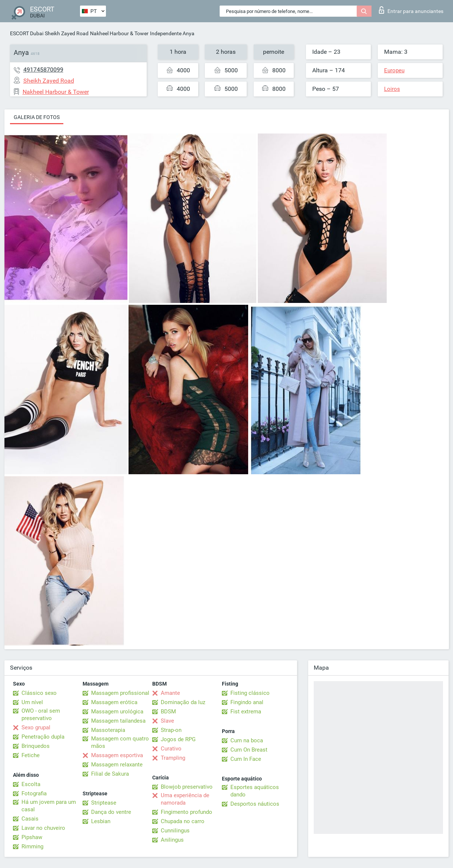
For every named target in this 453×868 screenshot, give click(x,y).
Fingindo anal (247, 702)
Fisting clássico (250, 693)
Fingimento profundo (186, 812)
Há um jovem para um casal (49, 806)
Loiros (392, 89)
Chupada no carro (183, 821)
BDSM (168, 712)
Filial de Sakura (110, 774)
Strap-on (171, 730)
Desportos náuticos (255, 804)
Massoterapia (108, 730)
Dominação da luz (183, 702)
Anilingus (172, 840)
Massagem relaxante (117, 765)
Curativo (171, 749)
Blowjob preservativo (187, 787)
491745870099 (43, 70)
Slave (167, 721)
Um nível (32, 702)
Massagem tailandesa (118, 721)
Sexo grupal (36, 727)
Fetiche (31, 755)
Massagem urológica (117, 712)
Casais (30, 819)
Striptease (104, 803)
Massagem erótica (114, 702)
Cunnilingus (175, 831)
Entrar (411, 10)
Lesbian (101, 821)
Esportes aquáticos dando (255, 791)
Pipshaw (32, 837)
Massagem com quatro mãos (120, 742)
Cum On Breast (249, 750)
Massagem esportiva (117, 755)
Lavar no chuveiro (43, 828)
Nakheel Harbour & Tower (119, 33)
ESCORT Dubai (27, 33)
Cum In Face (246, 759)
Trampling (173, 758)
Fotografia (34, 793)
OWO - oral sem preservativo (41, 714)
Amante (170, 693)
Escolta (31, 784)
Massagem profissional (120, 693)
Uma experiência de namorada (185, 799)
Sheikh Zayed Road (67, 33)
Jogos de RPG (178, 739)
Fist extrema (246, 712)
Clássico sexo (39, 693)
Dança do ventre (111, 812)
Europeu (394, 70)
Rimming (32, 846)
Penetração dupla (43, 737)
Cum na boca (247, 740)
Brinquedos (36, 746)
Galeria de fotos (37, 117)
